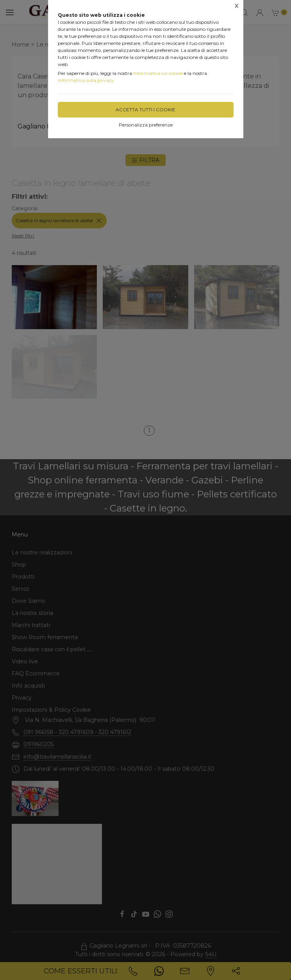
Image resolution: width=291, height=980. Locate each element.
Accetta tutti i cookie (145, 110)
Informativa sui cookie (158, 73)
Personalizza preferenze (146, 125)
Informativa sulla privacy (86, 80)
